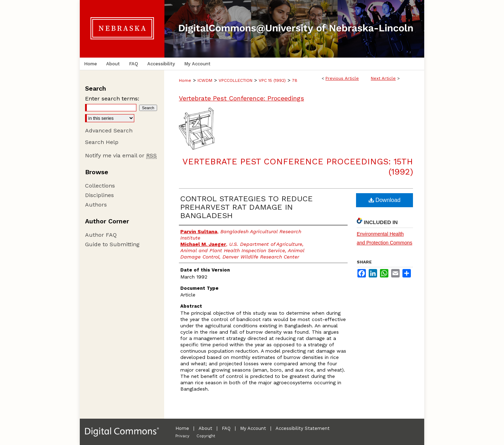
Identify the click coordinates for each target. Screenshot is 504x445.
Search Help (102, 142)
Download (385, 200)
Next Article (383, 78)
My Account (253, 428)
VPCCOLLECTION (235, 80)
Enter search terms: (112, 99)
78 (295, 80)
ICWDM (205, 80)
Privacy (182, 436)
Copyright (206, 436)
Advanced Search (109, 130)
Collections (100, 186)
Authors (96, 205)
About (205, 428)
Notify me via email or (121, 155)
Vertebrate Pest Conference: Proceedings (241, 98)
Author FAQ (101, 235)
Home (185, 80)
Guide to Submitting (112, 244)
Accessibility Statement (303, 428)
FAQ (226, 428)
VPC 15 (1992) (272, 80)
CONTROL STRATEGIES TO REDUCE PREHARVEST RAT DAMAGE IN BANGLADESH (247, 207)
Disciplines (99, 195)
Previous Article (342, 78)
